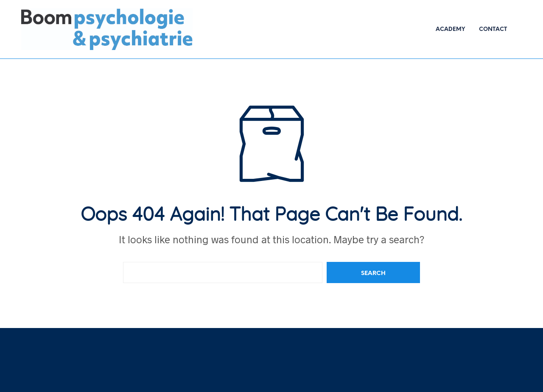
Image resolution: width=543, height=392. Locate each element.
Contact (493, 29)
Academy (450, 29)
